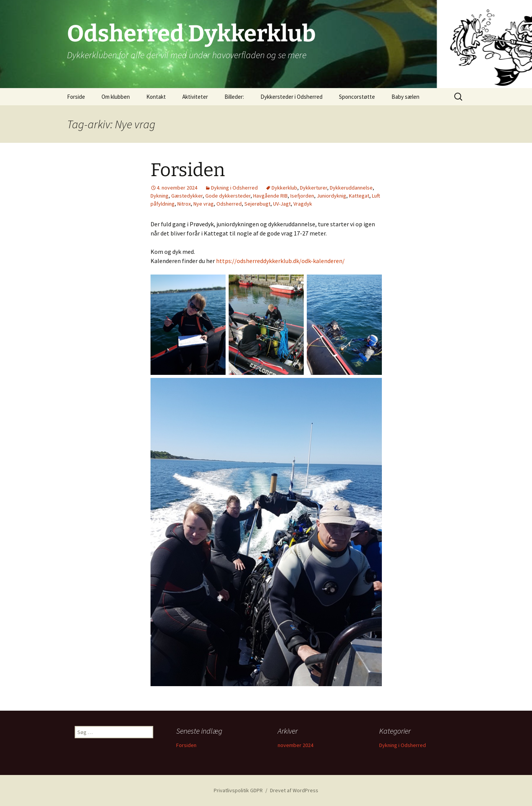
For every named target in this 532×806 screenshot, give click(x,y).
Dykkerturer (313, 188)
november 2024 (295, 745)
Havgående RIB (270, 196)
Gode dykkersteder (228, 196)
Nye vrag (204, 204)
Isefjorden (302, 196)
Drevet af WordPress (294, 790)
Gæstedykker (187, 196)
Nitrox (184, 204)
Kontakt (156, 97)
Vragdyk (303, 204)
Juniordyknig (331, 196)
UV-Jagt (282, 204)
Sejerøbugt (257, 204)
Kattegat (359, 196)
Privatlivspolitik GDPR (238, 790)
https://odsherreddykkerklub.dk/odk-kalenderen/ (280, 261)
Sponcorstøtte (357, 97)
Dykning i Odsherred (234, 188)
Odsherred (229, 204)
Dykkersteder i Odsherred (291, 97)
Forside (76, 97)
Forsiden (188, 170)
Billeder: (234, 97)
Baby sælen (405, 97)
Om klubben (116, 97)
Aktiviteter (195, 97)
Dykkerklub (284, 188)
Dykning (160, 196)
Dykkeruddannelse (351, 188)
